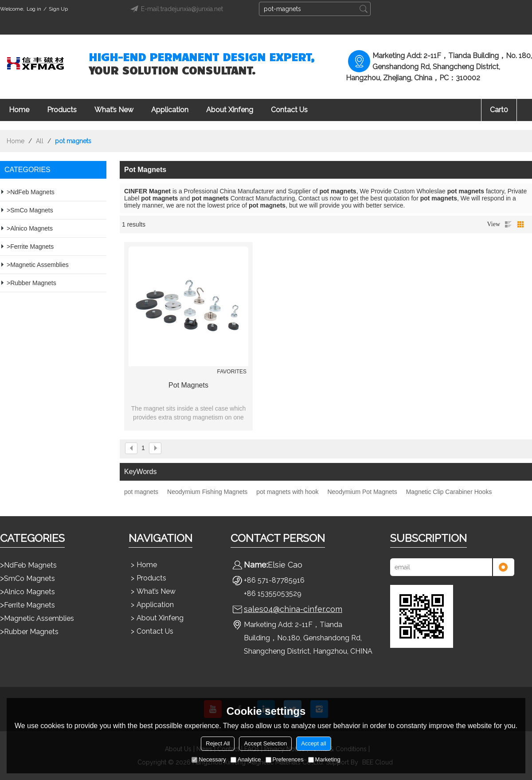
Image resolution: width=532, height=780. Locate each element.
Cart (499, 110)
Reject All (218, 743)
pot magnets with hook (287, 492)
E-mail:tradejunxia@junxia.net (175, 9)
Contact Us (289, 110)
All (40, 141)
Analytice (246, 759)
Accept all (313, 743)
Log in (34, 9)
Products (62, 110)
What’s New (114, 110)
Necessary (209, 759)
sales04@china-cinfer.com (293, 609)
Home (19, 110)
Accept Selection (265, 743)
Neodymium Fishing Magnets (207, 492)
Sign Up (58, 9)
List (508, 224)
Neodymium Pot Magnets (362, 492)
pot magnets (141, 492)
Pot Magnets (188, 385)
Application (170, 110)
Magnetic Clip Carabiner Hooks (449, 492)
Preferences (285, 759)
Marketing (324, 759)
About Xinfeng (230, 110)
